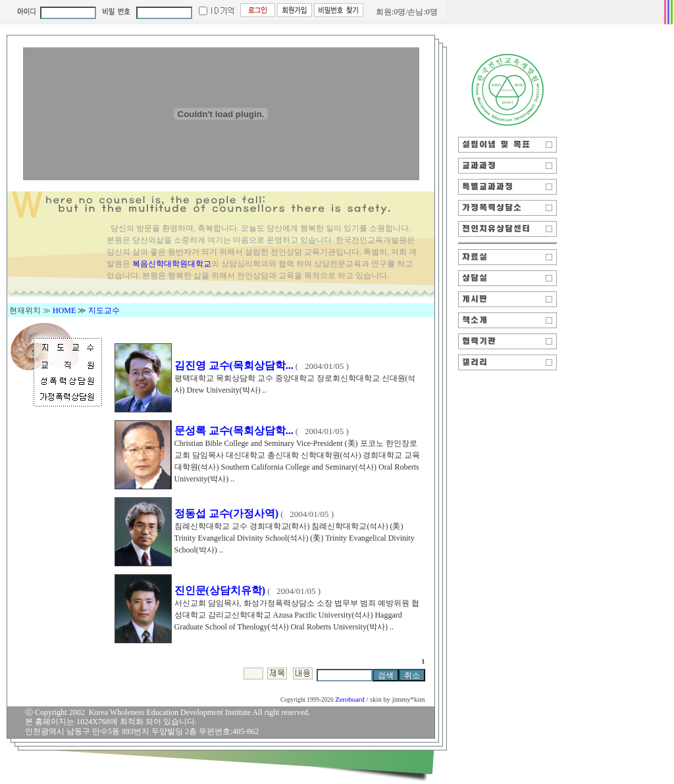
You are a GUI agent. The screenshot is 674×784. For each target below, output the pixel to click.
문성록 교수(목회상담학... (234, 430)
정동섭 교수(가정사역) (227, 513)
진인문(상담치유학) (220, 590)
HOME (64, 310)
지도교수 (104, 310)
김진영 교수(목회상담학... (234, 365)
